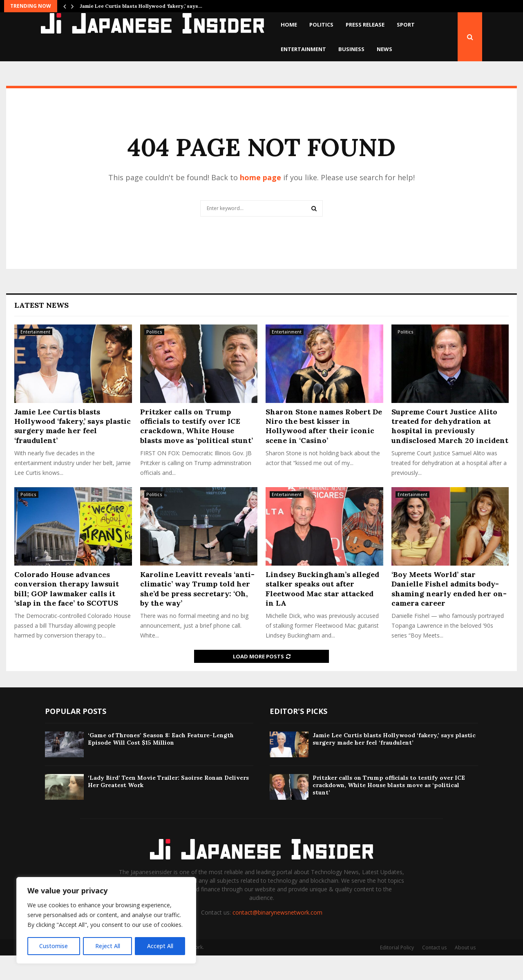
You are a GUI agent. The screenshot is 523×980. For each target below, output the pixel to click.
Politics (321, 25)
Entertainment (303, 49)
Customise (54, 946)
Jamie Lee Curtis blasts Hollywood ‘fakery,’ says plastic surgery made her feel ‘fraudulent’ (73, 451)
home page (260, 202)
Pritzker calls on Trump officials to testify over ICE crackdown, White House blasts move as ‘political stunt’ (197, 451)
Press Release (365, 25)
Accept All (160, 946)
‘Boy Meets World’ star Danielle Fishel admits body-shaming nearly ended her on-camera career (449, 613)
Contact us (434, 972)
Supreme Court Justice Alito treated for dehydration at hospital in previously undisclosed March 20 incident (450, 451)
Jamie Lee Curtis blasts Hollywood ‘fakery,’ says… (141, 6)
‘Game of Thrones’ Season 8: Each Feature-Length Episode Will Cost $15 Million (161, 763)
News (384, 49)
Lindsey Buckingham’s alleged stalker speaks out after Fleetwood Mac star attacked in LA (322, 613)
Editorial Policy (397, 972)
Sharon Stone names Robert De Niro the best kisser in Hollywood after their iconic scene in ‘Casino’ (324, 451)
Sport (406, 25)
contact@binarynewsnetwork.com (277, 937)
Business (351, 49)
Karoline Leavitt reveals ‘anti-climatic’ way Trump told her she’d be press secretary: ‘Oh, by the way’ (197, 613)
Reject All (107, 946)
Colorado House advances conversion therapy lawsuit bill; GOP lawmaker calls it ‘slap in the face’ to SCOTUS (67, 613)
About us (465, 972)
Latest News (41, 330)
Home (289, 25)
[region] (106, 921)
